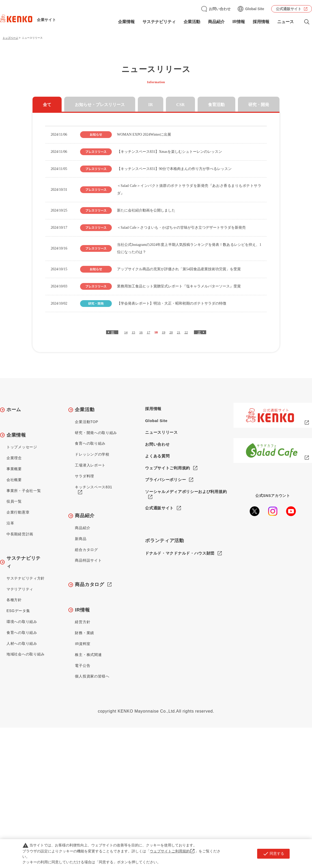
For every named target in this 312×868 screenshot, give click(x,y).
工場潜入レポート (90, 465)
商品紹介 (216, 22)
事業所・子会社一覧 (24, 491)
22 (186, 332)
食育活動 (216, 105)
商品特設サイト (88, 560)
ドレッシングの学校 (92, 454)
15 (134, 332)
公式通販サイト (289, 9)
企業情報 (126, 22)
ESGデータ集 (18, 611)
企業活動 (192, 22)
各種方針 (14, 600)
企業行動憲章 (18, 512)
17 (149, 332)
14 (126, 332)
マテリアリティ (20, 589)
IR (151, 105)
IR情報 (239, 22)
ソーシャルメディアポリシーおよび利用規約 (186, 492)
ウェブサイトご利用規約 (168, 468)
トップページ (10, 38)
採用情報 (261, 22)
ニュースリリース (161, 432)
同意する (273, 854)
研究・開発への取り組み (96, 433)
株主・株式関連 (88, 655)
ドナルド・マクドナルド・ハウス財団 (180, 553)
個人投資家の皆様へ (92, 676)
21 (179, 332)
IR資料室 (83, 644)
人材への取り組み (22, 643)
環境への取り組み (22, 622)
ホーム (14, 410)
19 (164, 332)
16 (141, 332)
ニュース (285, 22)
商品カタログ (89, 584)
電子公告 (83, 666)
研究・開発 (259, 105)
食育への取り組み (22, 633)
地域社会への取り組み (26, 654)
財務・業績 (84, 633)
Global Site (255, 9)
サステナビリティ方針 (26, 578)
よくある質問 (157, 456)
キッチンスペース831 (93, 487)
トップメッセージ (22, 447)
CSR (180, 105)
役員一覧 (14, 501)
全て (47, 105)
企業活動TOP (86, 422)
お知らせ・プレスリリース (100, 105)
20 (171, 332)
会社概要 (14, 480)
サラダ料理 (84, 476)
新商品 (81, 539)
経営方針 (83, 622)
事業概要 (14, 469)
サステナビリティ (159, 22)
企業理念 (14, 458)
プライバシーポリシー (165, 480)
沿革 (10, 523)
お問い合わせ (220, 9)
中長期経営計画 (20, 534)
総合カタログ (86, 550)
